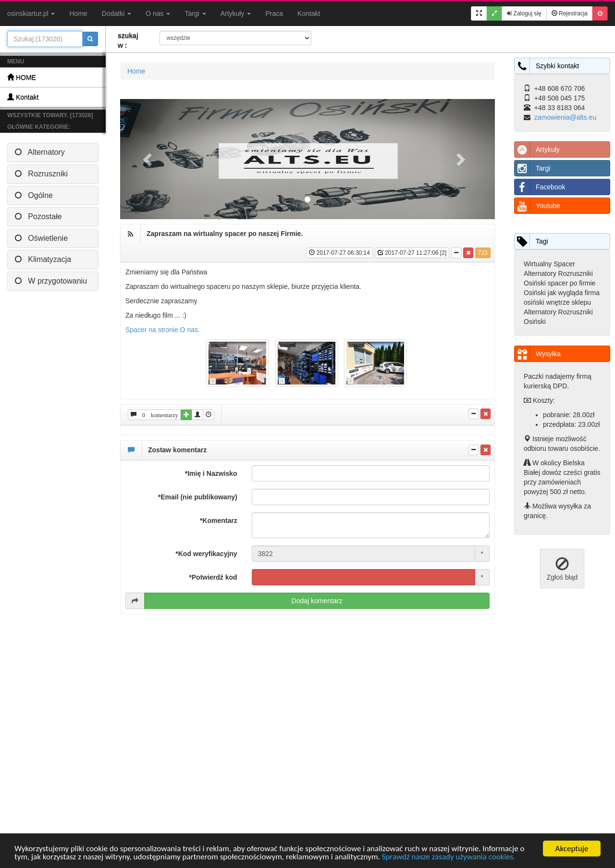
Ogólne (34, 195)
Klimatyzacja (43, 259)
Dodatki (117, 13)
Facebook (540, 187)
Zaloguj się (524, 13)
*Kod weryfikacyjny (206, 554)
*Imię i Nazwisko (211, 473)
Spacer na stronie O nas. (163, 330)
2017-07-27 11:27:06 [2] (412, 253)
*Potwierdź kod (213, 577)
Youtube (537, 206)
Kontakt (309, 13)
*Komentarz (219, 521)
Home (78, 13)
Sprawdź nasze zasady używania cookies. (449, 857)
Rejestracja (570, 13)
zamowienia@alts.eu (565, 117)
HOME (22, 77)
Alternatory (40, 152)
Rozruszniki (41, 174)
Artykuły (236, 13)
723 (483, 253)
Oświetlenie (41, 238)
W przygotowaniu (51, 281)
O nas (158, 13)
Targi (195, 13)
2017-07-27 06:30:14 (339, 253)
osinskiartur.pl (31, 13)
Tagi (531, 241)
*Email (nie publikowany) (198, 497)
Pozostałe (38, 217)
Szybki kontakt (547, 66)
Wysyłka (538, 354)
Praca (274, 13)
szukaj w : (128, 40)
